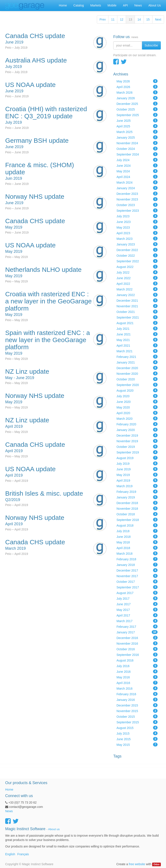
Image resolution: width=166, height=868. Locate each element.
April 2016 (137, 683)
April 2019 (137, 480)
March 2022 (137, 289)
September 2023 (137, 210)
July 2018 (137, 531)
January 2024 (137, 188)
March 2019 (137, 486)
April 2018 (137, 548)
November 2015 (137, 711)
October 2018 (137, 514)
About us (54, 829)
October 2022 (137, 255)
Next (158, 19)
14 (139, 19)
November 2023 (137, 199)
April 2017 (137, 615)
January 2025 (137, 137)
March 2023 (137, 239)
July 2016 (137, 666)
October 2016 (137, 649)
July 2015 (137, 733)
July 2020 (137, 396)
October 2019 (137, 447)
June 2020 (137, 402)
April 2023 (137, 233)
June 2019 (137, 469)
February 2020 (137, 424)
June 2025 (137, 120)
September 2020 (137, 385)
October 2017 (137, 581)
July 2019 (137, 463)
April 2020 (137, 413)
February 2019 (137, 492)
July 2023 (137, 216)
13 (130, 19)
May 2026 (137, 81)
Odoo (156, 864)
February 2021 (137, 357)
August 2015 (137, 728)
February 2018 (137, 559)
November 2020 (137, 373)
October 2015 (137, 716)
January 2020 (137, 430)
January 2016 (137, 700)
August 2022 (137, 267)
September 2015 (137, 722)
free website (137, 864)
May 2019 (137, 475)
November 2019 (137, 441)
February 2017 (137, 626)
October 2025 (137, 109)
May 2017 (137, 610)
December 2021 (137, 300)
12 (122, 19)
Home (9, 790)
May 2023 (137, 227)
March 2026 (137, 92)
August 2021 (137, 323)
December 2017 (137, 570)
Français (23, 854)
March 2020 (137, 418)
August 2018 (137, 525)
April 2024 (137, 177)
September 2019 (137, 452)
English (10, 854)
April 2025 (137, 126)
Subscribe (151, 45)
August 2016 (137, 660)
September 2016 (137, 655)
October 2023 (137, 205)
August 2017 (137, 593)
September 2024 (137, 154)
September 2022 (137, 261)
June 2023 (137, 222)
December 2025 (137, 104)
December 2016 (137, 638)
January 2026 (137, 98)
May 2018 (137, 542)
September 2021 (137, 317)
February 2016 (137, 694)
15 (148, 19)
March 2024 (137, 182)
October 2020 (137, 379)
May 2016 (137, 677)
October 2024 (137, 149)
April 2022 (137, 283)
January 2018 (137, 565)
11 (113, 19)
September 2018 (137, 520)
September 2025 (137, 115)
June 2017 (137, 604)
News (9, 811)
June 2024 (137, 165)
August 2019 (137, 458)
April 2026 (137, 87)
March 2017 (137, 621)
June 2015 (137, 739)
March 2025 (137, 132)
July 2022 (137, 272)
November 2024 (137, 143)
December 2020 (137, 368)
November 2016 (137, 643)
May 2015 (137, 745)
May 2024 (137, 171)
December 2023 (137, 194)
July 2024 (137, 160)
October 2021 (137, 312)
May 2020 (137, 407)
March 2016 (137, 688)
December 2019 (137, 435)
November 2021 (137, 306)
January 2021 (137, 362)
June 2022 (137, 278)
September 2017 (137, 587)
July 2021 (137, 328)
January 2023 (137, 244)
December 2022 (137, 250)
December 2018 (137, 503)
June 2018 (137, 536)
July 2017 (137, 598)
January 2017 (137, 632)
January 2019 (137, 497)
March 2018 (137, 553)
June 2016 (137, 671)
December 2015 (137, 705)
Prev (103, 19)
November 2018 (137, 508)
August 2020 (137, 390)
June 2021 (137, 334)
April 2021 (137, 345)
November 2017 (137, 576)
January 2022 (137, 295)
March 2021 (137, 351)
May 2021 (137, 340)
